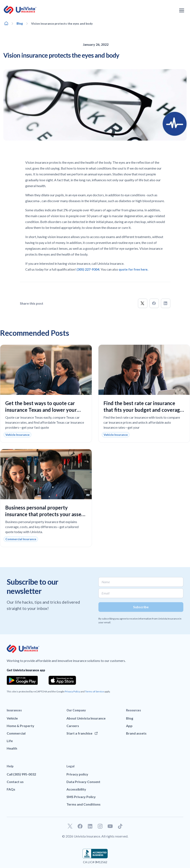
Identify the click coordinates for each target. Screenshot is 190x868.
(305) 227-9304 (88, 269)
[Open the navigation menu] (182, 10)
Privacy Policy (72, 691)
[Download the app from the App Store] (62, 680)
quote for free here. (133, 269)
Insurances (14, 710)
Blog (20, 23)
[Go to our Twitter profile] (70, 826)
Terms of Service (94, 691)
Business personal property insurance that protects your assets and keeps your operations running (45, 514)
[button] (143, 303)
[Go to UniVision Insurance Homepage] (20, 10)
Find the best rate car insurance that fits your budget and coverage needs (143, 410)
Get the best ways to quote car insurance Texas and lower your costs (41, 410)
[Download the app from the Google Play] (22, 680)
